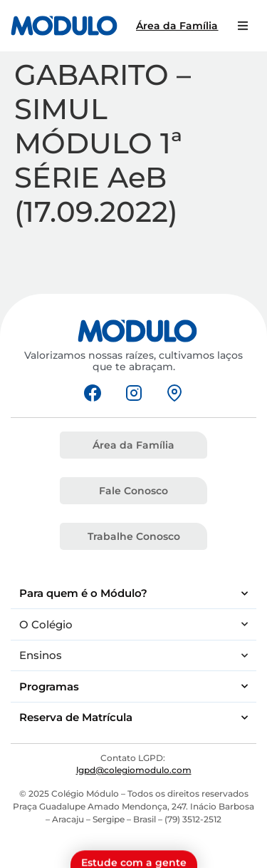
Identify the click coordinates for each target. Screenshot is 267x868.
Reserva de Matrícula (133, 718)
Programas (133, 686)
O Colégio (133, 624)
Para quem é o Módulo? (133, 594)
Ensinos (133, 656)
